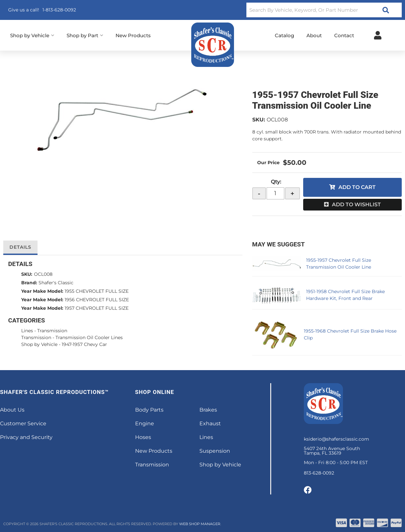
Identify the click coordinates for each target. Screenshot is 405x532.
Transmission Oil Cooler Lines (89, 337)
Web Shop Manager (200, 524)
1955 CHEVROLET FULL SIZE (97, 291)
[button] (324, 10)
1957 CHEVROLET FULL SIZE (97, 308)
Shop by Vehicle (39, 344)
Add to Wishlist (356, 204)
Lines (27, 331)
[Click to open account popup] (378, 35)
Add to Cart (357, 187)
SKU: (259, 120)
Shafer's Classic (56, 283)
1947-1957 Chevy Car (84, 344)
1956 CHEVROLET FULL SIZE (97, 300)
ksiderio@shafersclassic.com (336, 439)
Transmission (52, 331)
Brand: (29, 283)
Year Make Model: (42, 291)
